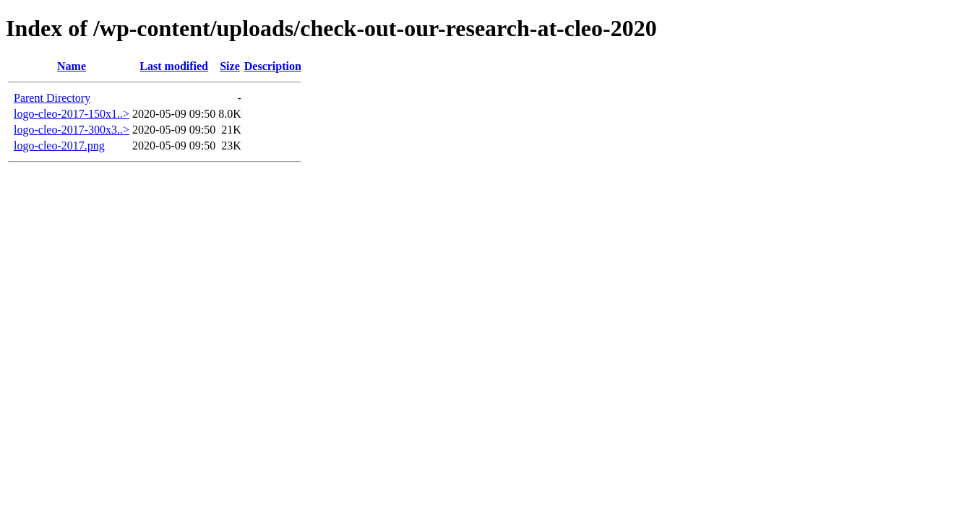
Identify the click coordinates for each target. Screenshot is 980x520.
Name (72, 66)
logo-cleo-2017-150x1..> (72, 114)
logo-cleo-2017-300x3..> (72, 130)
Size (230, 66)
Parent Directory (52, 98)
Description (273, 66)
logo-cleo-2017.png (59, 146)
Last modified (174, 66)
